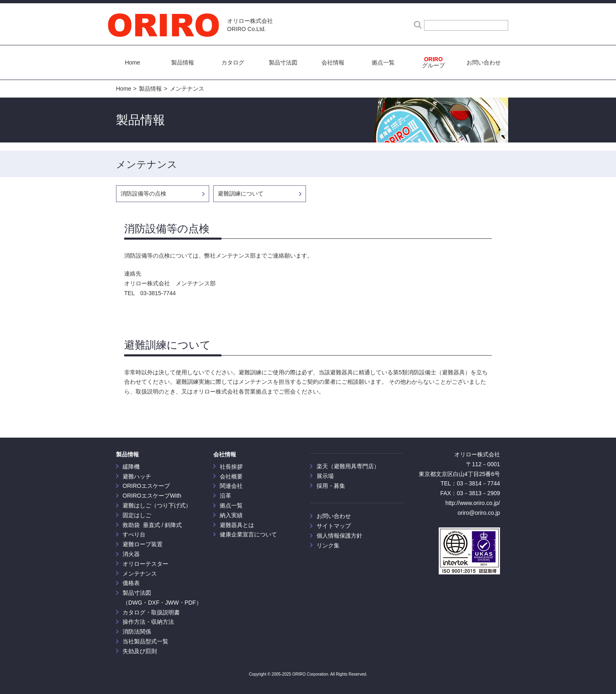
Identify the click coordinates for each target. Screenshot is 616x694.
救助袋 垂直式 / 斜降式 (152, 525)
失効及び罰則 (140, 651)
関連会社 (231, 486)
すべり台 (134, 534)
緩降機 (131, 467)
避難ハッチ (137, 476)
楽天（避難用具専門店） (348, 466)
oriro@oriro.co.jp (479, 513)
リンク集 (328, 545)
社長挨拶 (231, 467)
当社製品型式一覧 (145, 641)
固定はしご (137, 515)
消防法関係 (137, 632)
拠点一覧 (231, 505)
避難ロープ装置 (143, 544)
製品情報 (150, 89)
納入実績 (231, 515)
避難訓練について (241, 194)
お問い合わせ (334, 516)
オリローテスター (145, 564)
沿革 (225, 496)
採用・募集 (331, 486)
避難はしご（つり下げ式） (157, 505)
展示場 (325, 476)
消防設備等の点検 (143, 194)
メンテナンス (187, 89)
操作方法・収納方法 (148, 622)
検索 (418, 24)
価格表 (131, 583)
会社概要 (231, 476)
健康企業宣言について (248, 534)
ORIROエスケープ (146, 486)
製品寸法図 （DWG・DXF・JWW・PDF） (162, 598)
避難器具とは (237, 525)
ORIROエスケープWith (152, 496)
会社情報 (225, 454)
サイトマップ (334, 526)
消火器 (131, 554)
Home (124, 89)
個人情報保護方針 (339, 536)
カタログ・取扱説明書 (151, 612)
